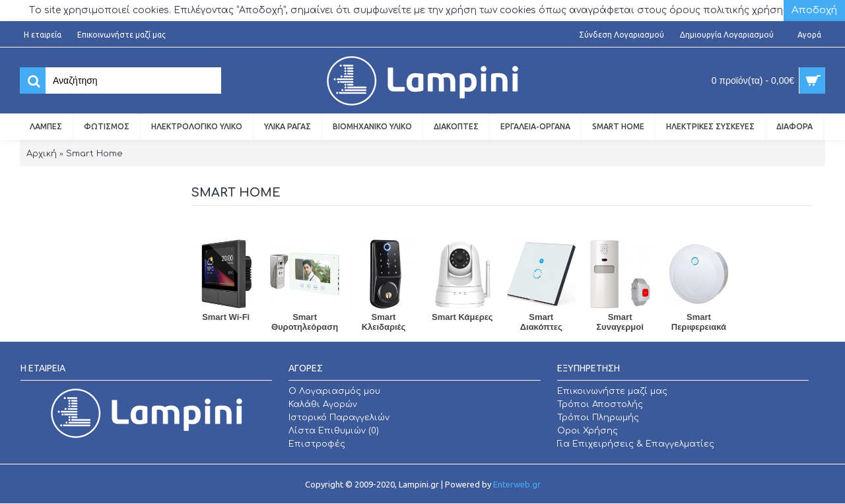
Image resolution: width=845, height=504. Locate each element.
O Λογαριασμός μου (334, 391)
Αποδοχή (814, 10)
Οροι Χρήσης (588, 431)
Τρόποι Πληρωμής (598, 418)
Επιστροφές (317, 444)
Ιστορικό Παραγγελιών (339, 418)
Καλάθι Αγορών (323, 404)
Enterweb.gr (517, 484)
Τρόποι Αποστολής (600, 404)
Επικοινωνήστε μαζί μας (612, 391)
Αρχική (42, 154)
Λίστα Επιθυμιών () (334, 431)
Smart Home (94, 154)
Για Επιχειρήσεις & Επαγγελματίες (636, 444)
